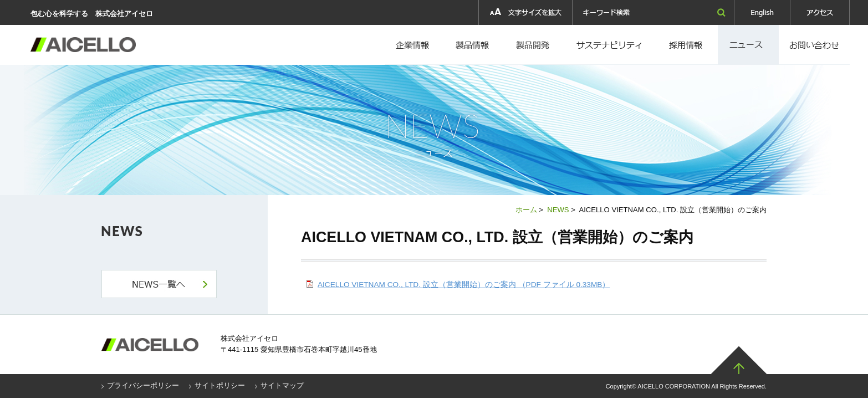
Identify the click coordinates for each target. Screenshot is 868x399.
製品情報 (473, 45)
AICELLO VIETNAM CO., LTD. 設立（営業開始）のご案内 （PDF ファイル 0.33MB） (464, 285)
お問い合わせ (814, 45)
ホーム (526, 210)
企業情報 (413, 45)
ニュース (748, 45)
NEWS (558, 210)
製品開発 (534, 45)
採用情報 (611, 45)
